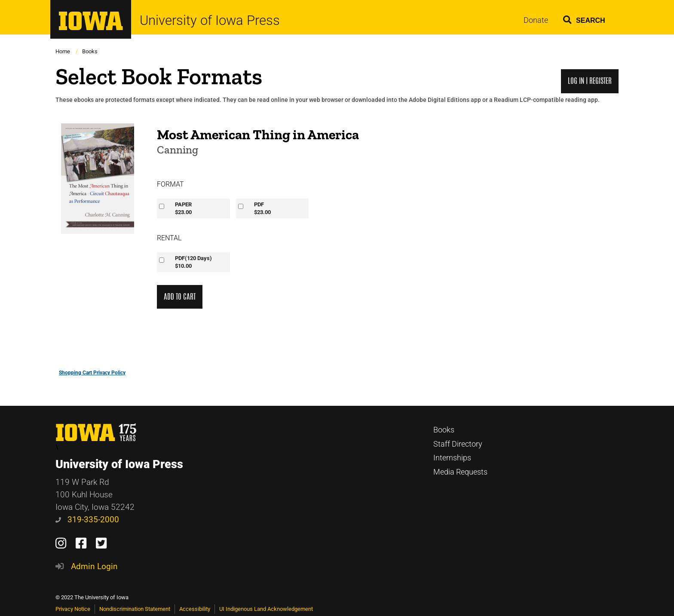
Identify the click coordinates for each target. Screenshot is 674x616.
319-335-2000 (87, 519)
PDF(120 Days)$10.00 (193, 262)
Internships (452, 458)
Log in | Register (590, 81)
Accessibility (195, 609)
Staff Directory (458, 444)
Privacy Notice (73, 609)
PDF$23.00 (262, 208)
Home (63, 51)
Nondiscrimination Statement (135, 609)
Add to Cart (180, 297)
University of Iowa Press (210, 20)
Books (90, 51)
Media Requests (460, 472)
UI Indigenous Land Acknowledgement (266, 609)
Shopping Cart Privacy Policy (92, 373)
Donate (536, 20)
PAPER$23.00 (183, 208)
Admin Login (94, 566)
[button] (584, 18)
